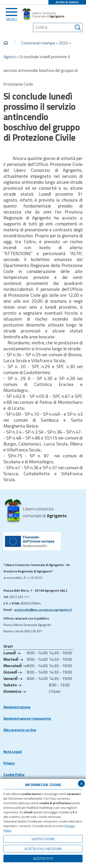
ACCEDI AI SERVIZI (67, 2)
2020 (63, 43)
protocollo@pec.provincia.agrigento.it (43, 610)
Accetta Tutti (43, 859)
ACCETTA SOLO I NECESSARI (43, 849)
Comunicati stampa (38, 43)
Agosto (10, 57)
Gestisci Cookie (43, 839)
